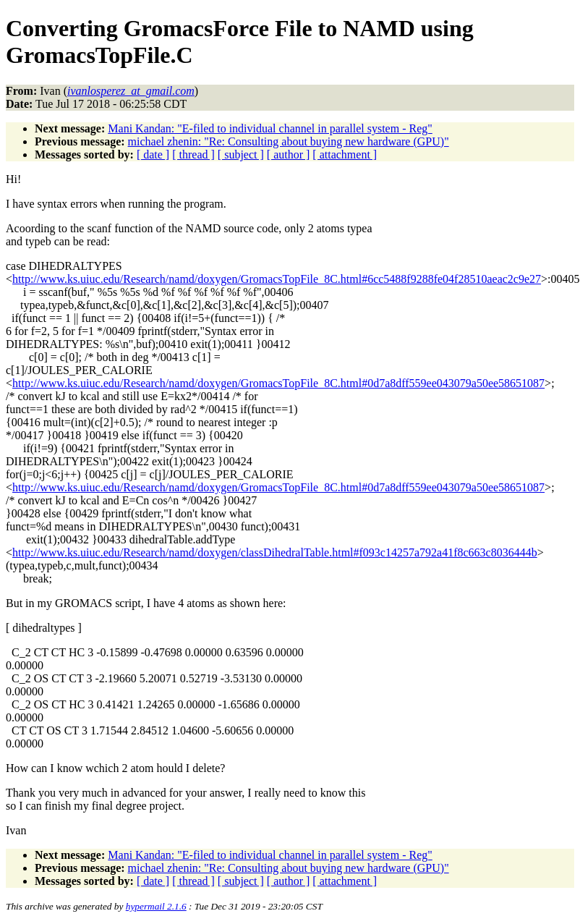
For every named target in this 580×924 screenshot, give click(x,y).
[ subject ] (241, 154)
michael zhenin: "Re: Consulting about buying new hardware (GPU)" (289, 141)
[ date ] (153, 154)
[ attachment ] (345, 154)
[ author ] (289, 154)
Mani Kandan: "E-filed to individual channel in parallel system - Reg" (270, 128)
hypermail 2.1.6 (156, 906)
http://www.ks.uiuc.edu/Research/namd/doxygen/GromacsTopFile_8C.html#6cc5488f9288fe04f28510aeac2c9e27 (277, 279)
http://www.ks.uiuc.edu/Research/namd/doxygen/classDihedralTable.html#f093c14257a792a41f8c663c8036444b (275, 552)
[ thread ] (193, 154)
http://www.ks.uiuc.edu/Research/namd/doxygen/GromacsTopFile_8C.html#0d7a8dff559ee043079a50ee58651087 (278, 383)
